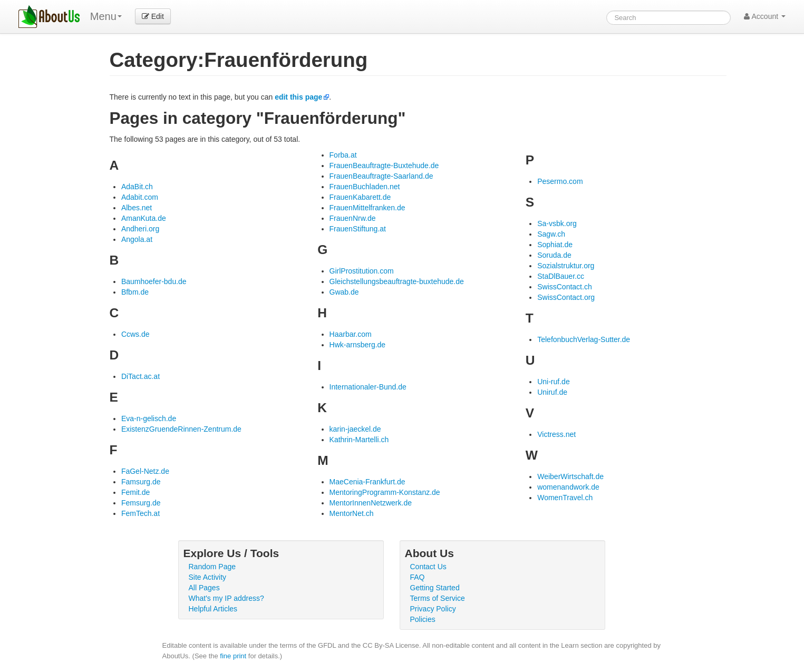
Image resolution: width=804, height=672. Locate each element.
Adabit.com (140, 197)
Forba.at (343, 155)
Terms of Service (438, 598)
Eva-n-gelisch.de (149, 418)
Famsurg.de (141, 482)
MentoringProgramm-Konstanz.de (385, 492)
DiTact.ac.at (141, 376)
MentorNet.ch (352, 513)
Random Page (212, 567)
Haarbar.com (351, 334)
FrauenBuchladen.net (365, 187)
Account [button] (765, 16)
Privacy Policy (433, 609)
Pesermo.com (560, 181)
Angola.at (137, 239)
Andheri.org (140, 229)
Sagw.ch (551, 234)
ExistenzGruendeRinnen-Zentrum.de (181, 429)
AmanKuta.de (144, 218)
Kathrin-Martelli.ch (359, 440)
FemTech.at (141, 513)
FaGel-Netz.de (145, 471)
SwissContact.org (566, 297)
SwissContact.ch (564, 287)
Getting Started (435, 588)
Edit (153, 16)
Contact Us (428, 567)
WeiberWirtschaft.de (570, 476)
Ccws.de (135, 334)
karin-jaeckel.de (355, 429)
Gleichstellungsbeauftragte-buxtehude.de (397, 281)
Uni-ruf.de (553, 382)
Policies (423, 619)
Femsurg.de (141, 503)
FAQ (418, 577)
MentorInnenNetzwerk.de (371, 503)
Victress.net (556, 434)
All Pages (204, 588)
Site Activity (208, 577)
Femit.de (135, 492)
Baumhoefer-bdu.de (154, 281)
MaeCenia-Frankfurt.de (367, 482)
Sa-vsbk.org (557, 223)
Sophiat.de (555, 245)
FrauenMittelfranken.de (367, 208)
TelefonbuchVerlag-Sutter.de (584, 339)
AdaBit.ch (137, 187)
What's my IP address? (226, 598)
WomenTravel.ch (565, 498)
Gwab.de (344, 292)
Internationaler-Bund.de (368, 387)
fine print (233, 656)
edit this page (298, 97)
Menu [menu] (106, 16)
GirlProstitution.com (362, 271)
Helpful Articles (213, 609)
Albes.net (137, 208)
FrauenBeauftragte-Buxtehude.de (384, 165)
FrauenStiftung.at (358, 229)
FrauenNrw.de (353, 218)
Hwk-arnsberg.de (358, 345)
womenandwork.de (568, 487)
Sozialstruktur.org (566, 266)
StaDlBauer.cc (561, 276)
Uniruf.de (552, 392)
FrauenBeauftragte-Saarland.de (381, 176)
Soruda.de (554, 255)
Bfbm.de (135, 292)
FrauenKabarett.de (360, 197)
